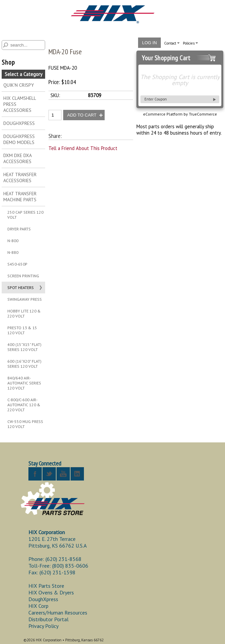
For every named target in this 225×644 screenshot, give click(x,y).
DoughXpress (43, 599)
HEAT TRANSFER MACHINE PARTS (20, 197)
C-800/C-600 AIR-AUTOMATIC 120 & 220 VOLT (24, 405)
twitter (49, 474)
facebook (35, 474)
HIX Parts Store (46, 586)
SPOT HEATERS (21, 288)
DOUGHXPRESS (19, 123)
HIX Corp (38, 606)
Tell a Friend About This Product (83, 148)
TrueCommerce (203, 114)
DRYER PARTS (19, 229)
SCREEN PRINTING (23, 276)
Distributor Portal (48, 619)
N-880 (13, 252)
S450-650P (17, 264)
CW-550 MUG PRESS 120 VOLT (25, 424)
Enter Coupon (156, 99)
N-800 (13, 241)
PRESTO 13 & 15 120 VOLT (22, 330)
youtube (63, 474)
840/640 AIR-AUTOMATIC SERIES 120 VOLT (24, 383)
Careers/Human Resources (58, 613)
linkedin (77, 474)
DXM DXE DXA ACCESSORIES (18, 158)
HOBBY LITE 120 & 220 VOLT (24, 313)
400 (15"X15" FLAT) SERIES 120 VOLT (24, 347)
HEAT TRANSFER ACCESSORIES (20, 177)
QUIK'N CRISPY (19, 85)
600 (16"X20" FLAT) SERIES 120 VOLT (24, 364)
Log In (149, 43)
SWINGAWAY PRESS (25, 299)
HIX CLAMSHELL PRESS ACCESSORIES (20, 104)
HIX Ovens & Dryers (51, 592)
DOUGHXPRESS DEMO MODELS (19, 139)
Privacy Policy (43, 626)
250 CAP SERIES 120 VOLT (25, 215)
